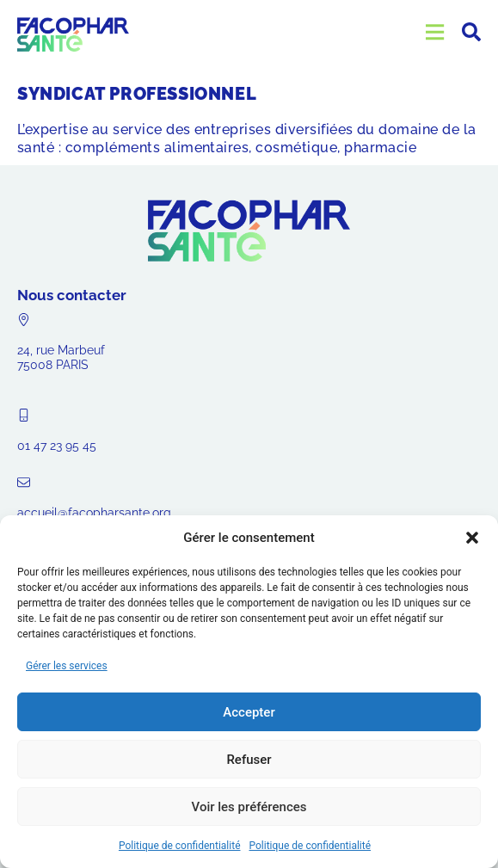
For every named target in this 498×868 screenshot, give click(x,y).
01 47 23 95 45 (57, 446)
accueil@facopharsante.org (94, 513)
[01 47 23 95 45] (24, 415)
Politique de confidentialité (180, 846)
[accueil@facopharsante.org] (24, 482)
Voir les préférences (249, 807)
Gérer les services (67, 666)
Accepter (249, 712)
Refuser (249, 760)
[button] (472, 538)
